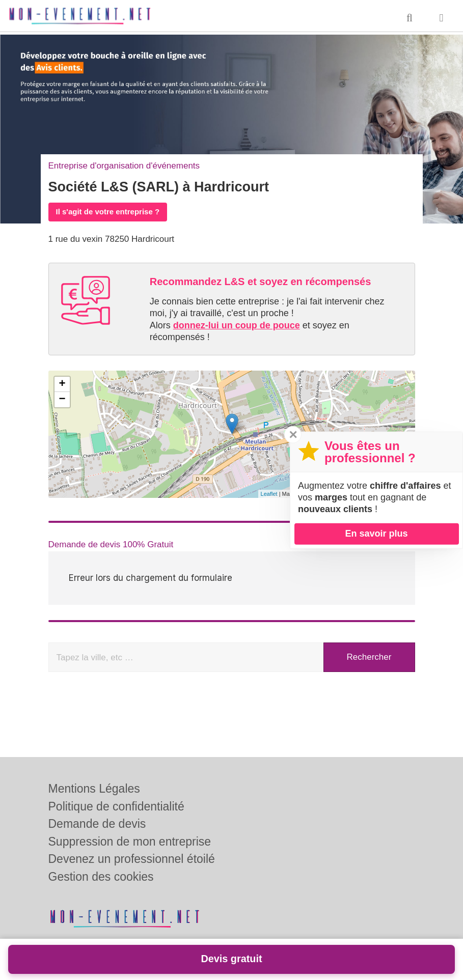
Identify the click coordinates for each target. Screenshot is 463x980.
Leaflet (269, 494)
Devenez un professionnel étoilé (132, 859)
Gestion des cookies (101, 877)
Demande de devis (97, 824)
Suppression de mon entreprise (130, 842)
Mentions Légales (94, 789)
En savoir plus (376, 534)
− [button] (62, 400)
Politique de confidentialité (116, 806)
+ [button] (62, 384)
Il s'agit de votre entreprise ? (108, 212)
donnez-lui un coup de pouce (237, 325)
